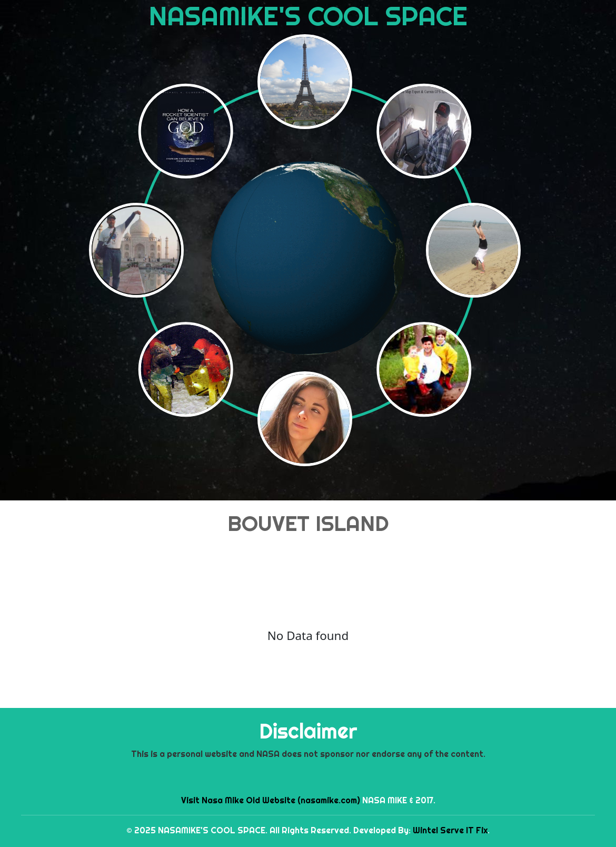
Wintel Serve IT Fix (450, 830)
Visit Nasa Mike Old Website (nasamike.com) (271, 800)
